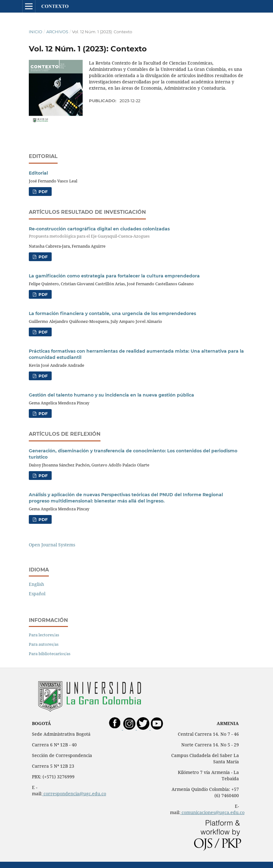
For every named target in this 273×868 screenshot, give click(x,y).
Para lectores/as (44, 635)
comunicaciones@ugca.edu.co (212, 812)
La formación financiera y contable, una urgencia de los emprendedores (112, 313)
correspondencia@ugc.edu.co (74, 794)
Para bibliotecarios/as (50, 654)
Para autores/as (44, 644)
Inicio (36, 32)
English (36, 584)
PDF (42, 192)
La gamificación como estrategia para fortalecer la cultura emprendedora (114, 276)
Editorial (38, 173)
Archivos (57, 32)
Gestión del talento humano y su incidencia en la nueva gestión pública (111, 395)
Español (37, 594)
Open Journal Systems (52, 545)
